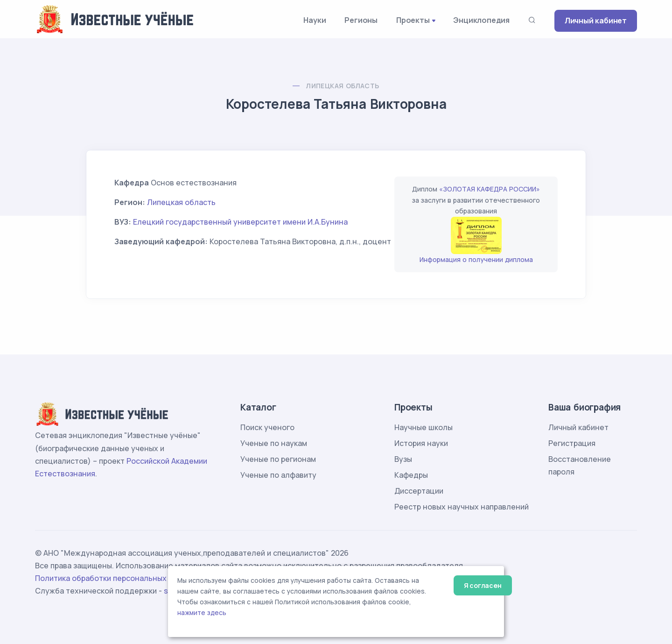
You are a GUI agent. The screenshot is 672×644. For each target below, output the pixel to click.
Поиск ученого (267, 427)
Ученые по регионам (278, 459)
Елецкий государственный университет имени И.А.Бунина (240, 222)
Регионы (361, 20)
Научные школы (423, 427)
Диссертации (419, 491)
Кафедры (411, 475)
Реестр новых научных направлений (462, 507)
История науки (421, 443)
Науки (315, 20)
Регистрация (572, 443)
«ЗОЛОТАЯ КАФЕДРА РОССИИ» (490, 189)
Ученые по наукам (274, 443)
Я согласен (483, 585)
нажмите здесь (202, 613)
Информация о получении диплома (476, 259)
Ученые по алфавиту (278, 475)
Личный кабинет (596, 21)
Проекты (413, 20)
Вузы (403, 459)
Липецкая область (342, 86)
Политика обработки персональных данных (116, 578)
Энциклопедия (481, 20)
